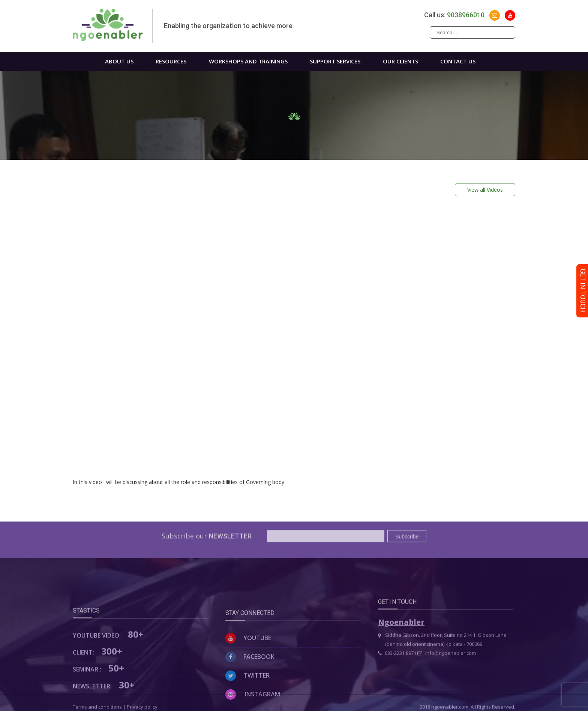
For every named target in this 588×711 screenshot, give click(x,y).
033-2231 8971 (397, 669)
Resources (171, 61)
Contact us (458, 61)
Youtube (248, 664)
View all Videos (485, 190)
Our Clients (400, 61)
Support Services (335, 61)
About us (119, 61)
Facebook (250, 682)
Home (78, 61)
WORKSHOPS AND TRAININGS (248, 61)
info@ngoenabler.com (447, 669)
